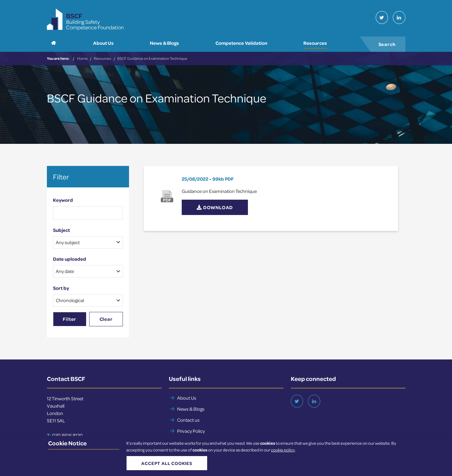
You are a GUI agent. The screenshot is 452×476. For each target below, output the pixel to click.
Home (82, 61)
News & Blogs (191, 411)
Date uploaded (70, 261)
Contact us (188, 422)
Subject (61, 232)
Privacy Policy (191, 433)
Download (215, 210)
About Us (187, 400)
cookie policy (283, 453)
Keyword (63, 202)
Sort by (61, 290)
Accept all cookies (163, 465)
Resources (103, 61)
